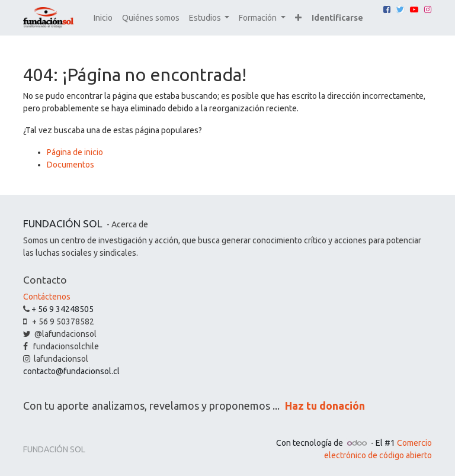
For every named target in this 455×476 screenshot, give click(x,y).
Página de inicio (75, 152)
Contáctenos (47, 297)
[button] (298, 18)
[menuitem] (103, 18)
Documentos (71, 165)
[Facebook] (387, 9)
